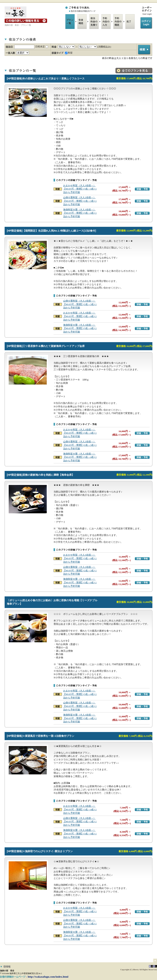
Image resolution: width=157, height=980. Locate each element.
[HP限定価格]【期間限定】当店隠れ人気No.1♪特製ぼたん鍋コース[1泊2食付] (51, 231)
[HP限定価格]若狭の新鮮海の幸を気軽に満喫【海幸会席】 (41, 475)
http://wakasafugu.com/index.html (48, 977)
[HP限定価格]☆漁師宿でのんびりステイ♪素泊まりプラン (40, 851)
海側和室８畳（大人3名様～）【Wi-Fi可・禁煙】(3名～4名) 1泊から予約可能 (80, 213)
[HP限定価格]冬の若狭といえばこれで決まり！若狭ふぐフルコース (46, 78)
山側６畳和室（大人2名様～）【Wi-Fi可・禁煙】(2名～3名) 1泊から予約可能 (80, 201)
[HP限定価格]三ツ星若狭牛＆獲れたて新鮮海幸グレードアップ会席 (46, 346)
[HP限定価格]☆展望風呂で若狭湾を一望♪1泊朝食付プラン (41, 736)
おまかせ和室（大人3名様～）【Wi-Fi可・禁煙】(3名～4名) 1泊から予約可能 (80, 189)
